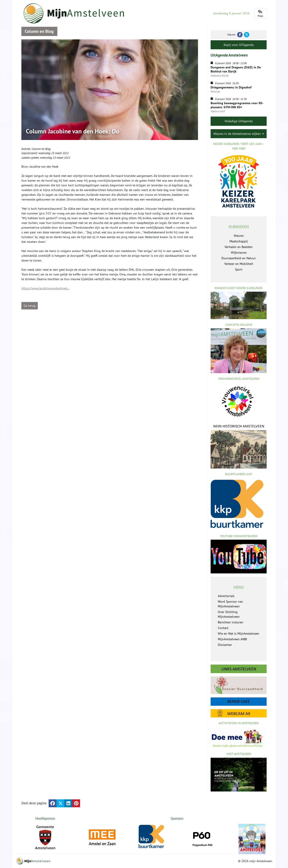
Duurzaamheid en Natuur (239, 258)
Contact (223, 628)
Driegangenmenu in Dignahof (231, 87)
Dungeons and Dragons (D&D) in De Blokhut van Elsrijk (236, 69)
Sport (239, 269)
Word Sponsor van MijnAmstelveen (230, 604)
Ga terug (30, 306)
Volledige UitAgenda (239, 121)
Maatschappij (239, 241)
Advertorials (226, 596)
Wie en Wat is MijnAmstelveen (238, 634)
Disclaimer (225, 645)
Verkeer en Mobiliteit (239, 264)
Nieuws (239, 236)
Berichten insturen (231, 622)
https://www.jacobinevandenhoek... (46, 288)
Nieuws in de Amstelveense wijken (239, 134)
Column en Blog (41, 149)
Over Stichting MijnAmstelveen (229, 614)
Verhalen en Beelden (239, 247)
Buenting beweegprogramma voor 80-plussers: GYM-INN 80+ (237, 105)
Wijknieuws (239, 253)
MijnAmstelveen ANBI (232, 639)
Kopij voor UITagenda (239, 45)
